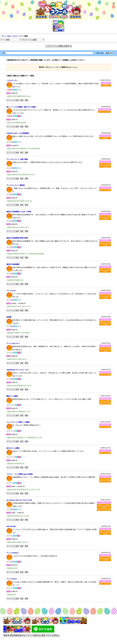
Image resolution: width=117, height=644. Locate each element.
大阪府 (9, 36)
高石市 (15, 36)
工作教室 (105, 166)
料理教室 (106, 85)
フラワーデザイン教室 (105, 112)
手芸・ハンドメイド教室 (104, 510)
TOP (3, 36)
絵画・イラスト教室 (105, 164)
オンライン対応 (105, 401)
